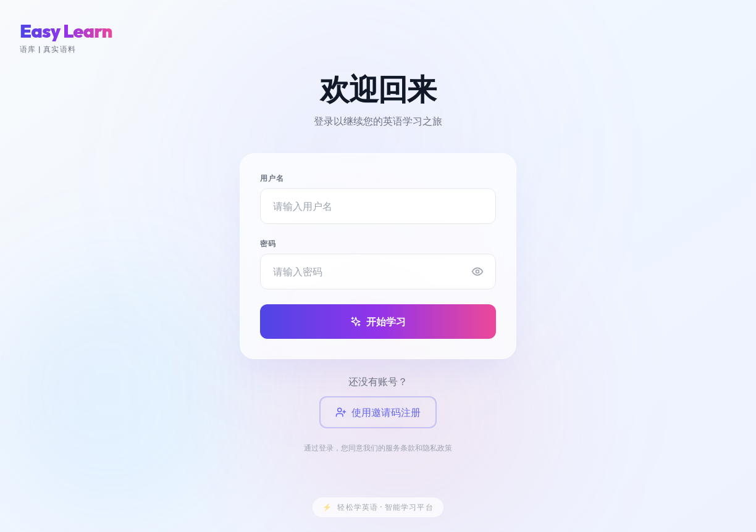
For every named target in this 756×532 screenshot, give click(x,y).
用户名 (272, 178)
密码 (268, 243)
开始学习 (378, 322)
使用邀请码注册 (378, 412)
